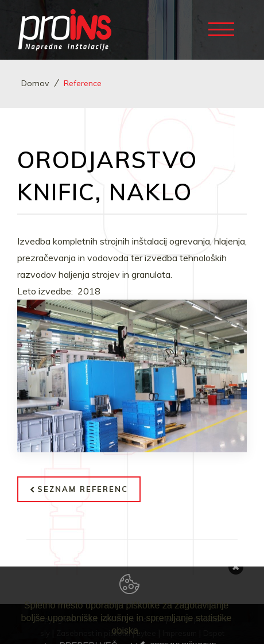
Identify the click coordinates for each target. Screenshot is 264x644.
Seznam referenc (79, 489)
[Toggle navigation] (224, 28)
